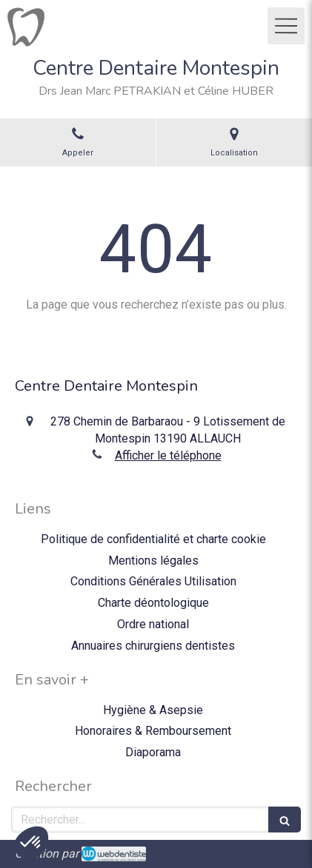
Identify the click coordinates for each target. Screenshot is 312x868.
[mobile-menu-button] (286, 26)
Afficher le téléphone (168, 455)
